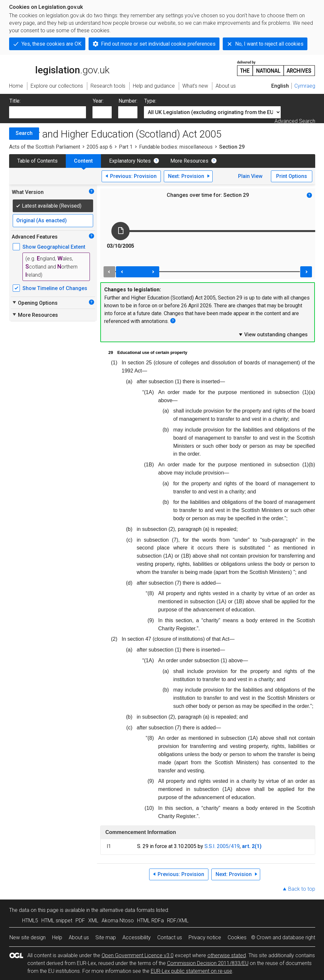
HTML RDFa (150, 921)
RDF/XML (178, 921)
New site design (28, 937)
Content (83, 161)
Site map (106, 937)
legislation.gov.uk (59, 68)
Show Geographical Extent (54, 247)
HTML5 (30, 921)
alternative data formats (127, 910)
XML (93, 921)
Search (24, 133)
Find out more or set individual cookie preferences (158, 44)
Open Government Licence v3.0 (138, 955)
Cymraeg (305, 86)
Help (57, 937)
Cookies (237, 937)
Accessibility (137, 937)
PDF (80, 921)
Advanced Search (295, 121)
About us (79, 937)
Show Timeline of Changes (55, 288)
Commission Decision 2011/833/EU (208, 963)
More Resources (189, 161)
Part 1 (126, 147)
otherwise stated (227, 955)
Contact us (170, 937)
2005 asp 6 (99, 147)
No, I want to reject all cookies (269, 44)
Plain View (250, 176)
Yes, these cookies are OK (51, 44)
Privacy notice (205, 937)
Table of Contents (37, 161)
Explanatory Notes (130, 161)
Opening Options (35, 303)
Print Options (292, 176)
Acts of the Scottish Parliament (45, 147)
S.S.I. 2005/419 (222, 846)
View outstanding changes (273, 334)
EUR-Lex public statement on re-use (191, 971)
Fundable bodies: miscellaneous (176, 147)
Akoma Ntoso (118, 921)
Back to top (302, 889)
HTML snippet (57, 921)
